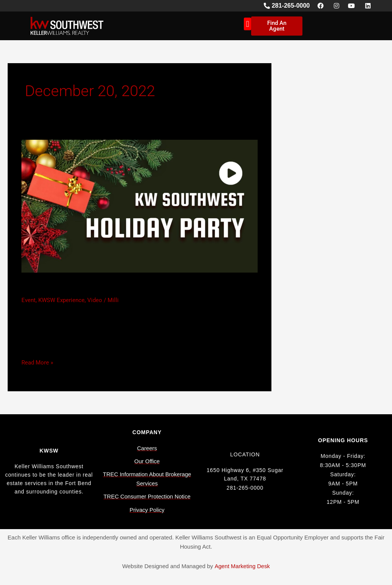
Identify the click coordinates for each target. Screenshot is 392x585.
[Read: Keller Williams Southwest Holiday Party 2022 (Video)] (140, 206)
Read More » (37, 362)
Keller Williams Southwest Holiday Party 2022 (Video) (139, 288)
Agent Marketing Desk (242, 566)
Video (95, 300)
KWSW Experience (61, 300)
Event (29, 300)
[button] (247, 24)
